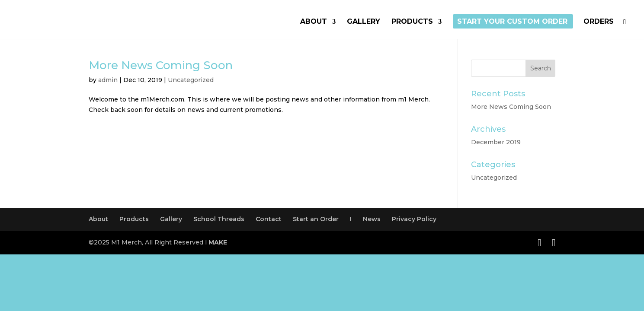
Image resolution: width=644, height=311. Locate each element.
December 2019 (496, 142)
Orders (599, 22)
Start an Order (316, 219)
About (314, 22)
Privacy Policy (414, 219)
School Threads (219, 219)
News (372, 219)
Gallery (364, 22)
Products (412, 22)
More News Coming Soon (161, 65)
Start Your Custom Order (512, 22)
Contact (269, 219)
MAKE (218, 242)
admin (108, 80)
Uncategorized (191, 80)
